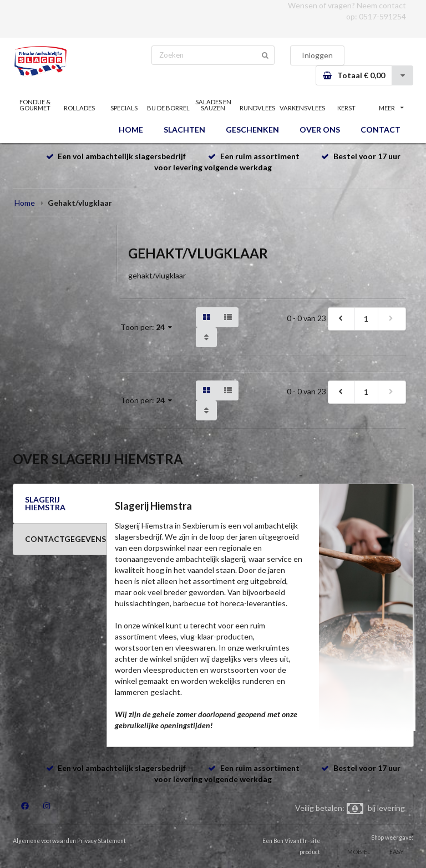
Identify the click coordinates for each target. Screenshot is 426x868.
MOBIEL (359, 852)
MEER (391, 108)
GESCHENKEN (252, 130)
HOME (131, 130)
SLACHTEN (184, 130)
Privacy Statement (102, 841)
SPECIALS (124, 108)
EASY (397, 852)
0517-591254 (382, 16)
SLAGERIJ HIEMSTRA (45, 503)
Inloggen (317, 55)
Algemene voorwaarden (44, 841)
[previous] (342, 319)
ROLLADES (79, 108)
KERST (346, 108)
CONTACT (381, 130)
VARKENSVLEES (302, 108)
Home (25, 203)
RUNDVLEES (257, 108)
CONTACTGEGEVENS (65, 539)
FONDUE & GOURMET (35, 105)
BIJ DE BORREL (168, 108)
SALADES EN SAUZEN (213, 105)
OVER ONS (320, 130)
